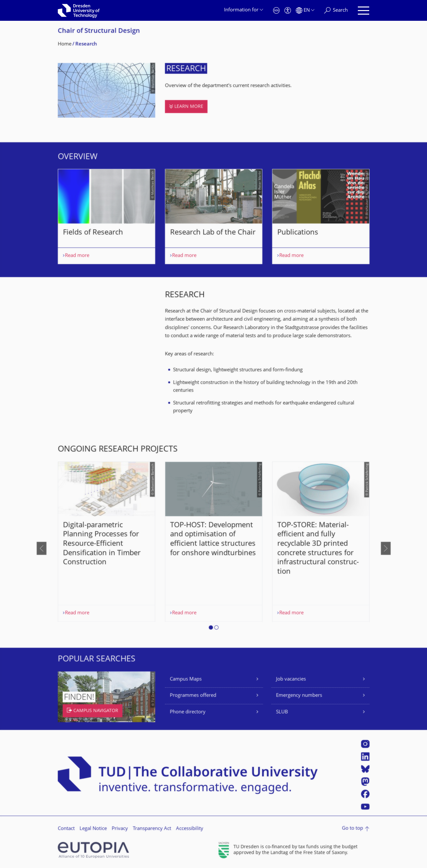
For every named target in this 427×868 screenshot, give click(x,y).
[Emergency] (276, 11)
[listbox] (214, 217)
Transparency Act (152, 829)
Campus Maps (186, 679)
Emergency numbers (299, 696)
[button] (211, 629)
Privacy (120, 829)
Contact (66, 829)
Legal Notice (93, 829)
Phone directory (188, 712)
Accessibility (190, 829)
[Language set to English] (305, 11)
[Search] (336, 11)
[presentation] (42, 548)
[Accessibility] (288, 11)
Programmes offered (193, 696)
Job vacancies (291, 679)
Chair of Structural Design (99, 31)
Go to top (352, 829)
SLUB (282, 712)
